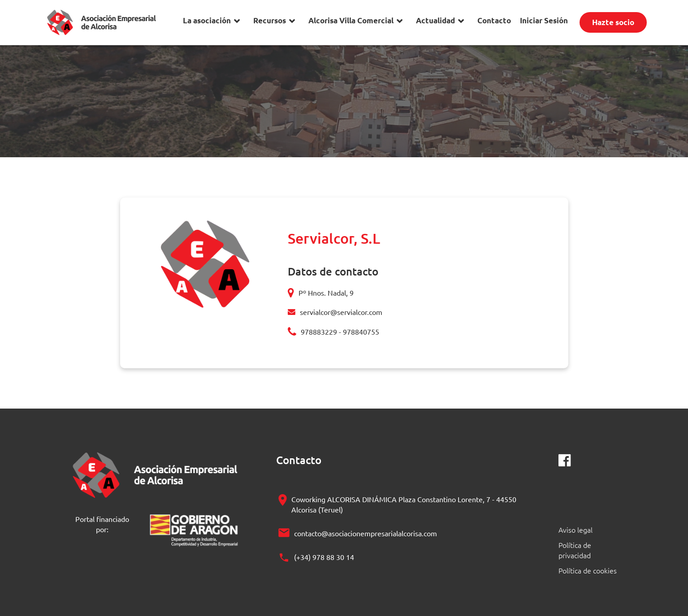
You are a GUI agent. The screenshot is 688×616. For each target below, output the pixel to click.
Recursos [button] (270, 20)
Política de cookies (588, 570)
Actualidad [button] (435, 20)
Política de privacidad (575, 550)
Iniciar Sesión (544, 20)
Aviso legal (575, 530)
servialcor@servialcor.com (341, 312)
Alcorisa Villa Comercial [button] (351, 20)
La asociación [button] (207, 20)
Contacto (494, 20)
